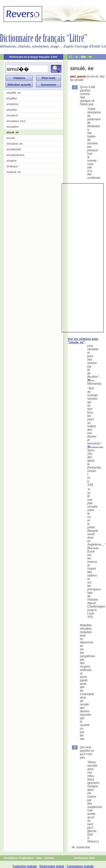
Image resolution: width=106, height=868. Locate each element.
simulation (13, 127)
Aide (39, 858)
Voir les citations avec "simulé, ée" (83, 341)
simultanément (15, 155)
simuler (11, 138)
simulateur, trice (16, 121)
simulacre (12, 115)
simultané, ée (14, 144)
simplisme (12, 104)
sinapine (11, 161)
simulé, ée (13, 132)
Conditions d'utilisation (19, 858)
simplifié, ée (14, 93)
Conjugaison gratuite (80, 866)
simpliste (12, 110)
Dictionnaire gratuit (52, 866)
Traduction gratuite (25, 866)
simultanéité (14, 149)
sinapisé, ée (14, 172)
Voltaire (93, 548)
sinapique (12, 166)
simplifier (12, 98)
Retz (91, 380)
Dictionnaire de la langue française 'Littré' (33, 57)
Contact (49, 858)
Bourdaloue (95, 447)
